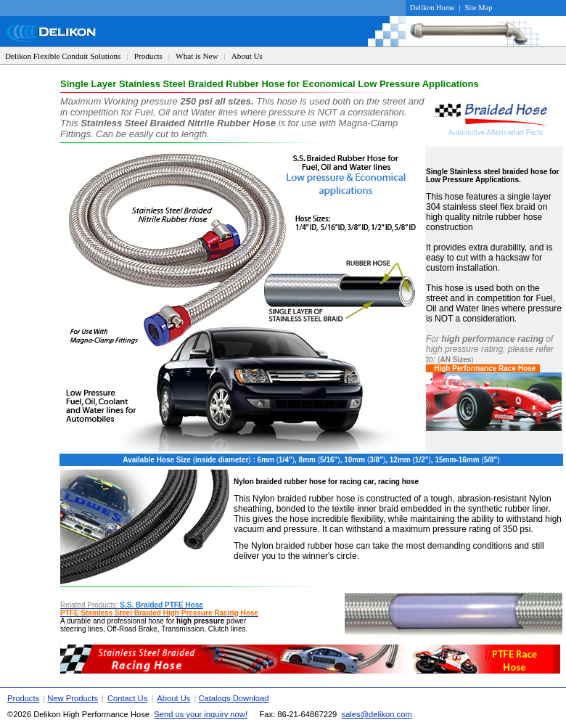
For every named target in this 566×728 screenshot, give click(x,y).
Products (148, 56)
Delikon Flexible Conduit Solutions (63, 56)
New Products (73, 698)
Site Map (479, 8)
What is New (197, 56)
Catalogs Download (233, 698)
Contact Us (127, 698)
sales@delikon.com (377, 714)
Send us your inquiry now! (201, 714)
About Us (247, 56)
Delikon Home (432, 8)
